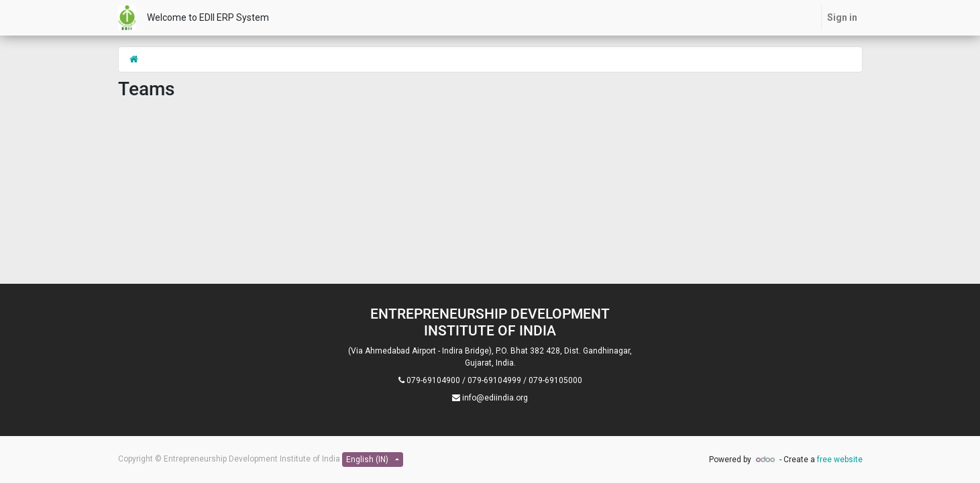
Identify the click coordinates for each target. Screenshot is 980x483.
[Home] (134, 59)
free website (840, 460)
